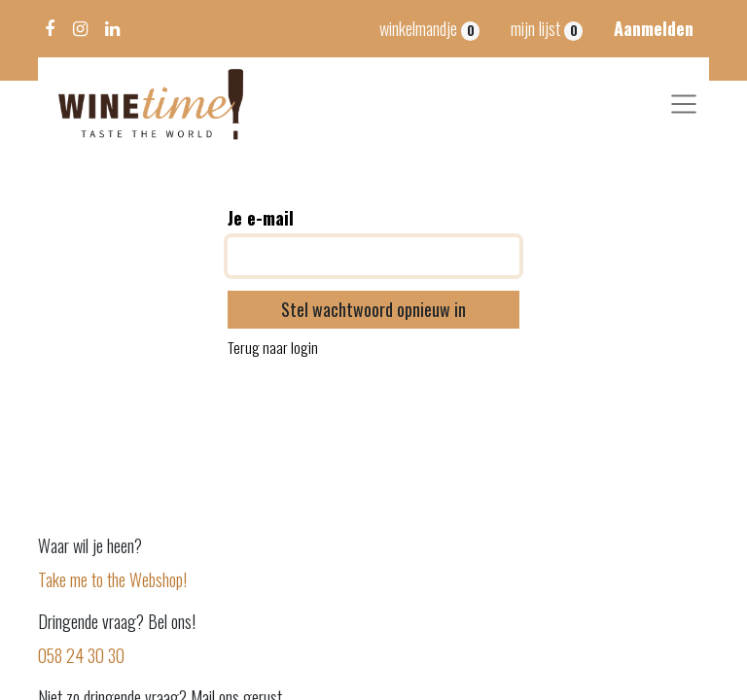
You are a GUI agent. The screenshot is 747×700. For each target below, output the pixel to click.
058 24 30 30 (83, 655)
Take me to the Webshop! (112, 579)
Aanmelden (654, 28)
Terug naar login (273, 348)
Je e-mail (261, 218)
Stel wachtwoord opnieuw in (373, 309)
